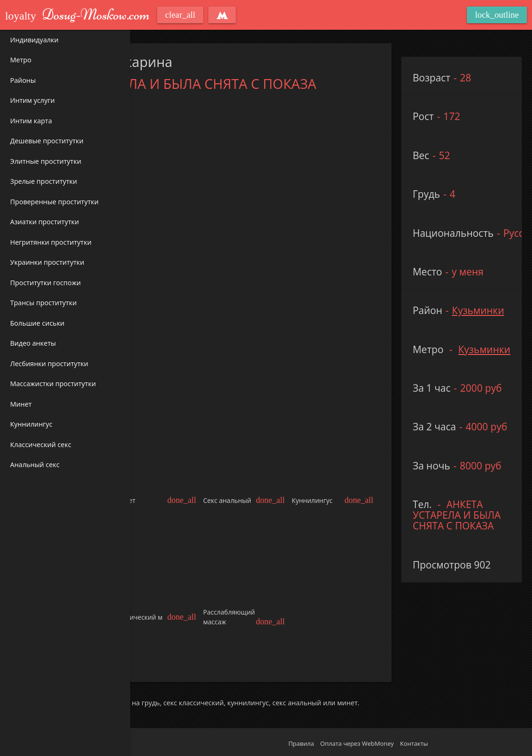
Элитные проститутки (46, 161)
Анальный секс (35, 465)
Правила (301, 743)
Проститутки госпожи (46, 283)
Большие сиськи (37, 323)
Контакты (414, 743)
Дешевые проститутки (47, 141)
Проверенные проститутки (54, 202)
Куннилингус (31, 424)
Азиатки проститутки (45, 222)
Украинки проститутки (47, 262)
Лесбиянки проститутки (49, 364)
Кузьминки (478, 310)
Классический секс (41, 445)
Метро (21, 60)
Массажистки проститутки (53, 384)
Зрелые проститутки (44, 181)
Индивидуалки (34, 40)
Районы (23, 80)
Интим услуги (33, 100)
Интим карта (31, 121)
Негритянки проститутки (51, 242)
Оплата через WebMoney (357, 743)
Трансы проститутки (43, 303)
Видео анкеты (33, 343)
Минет (21, 404)
